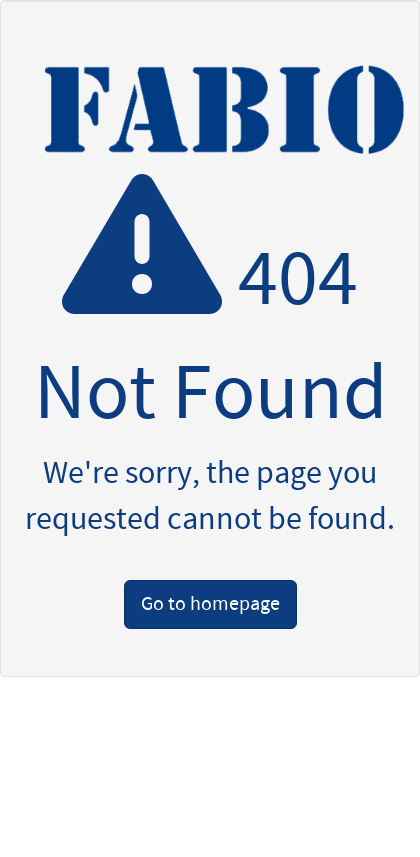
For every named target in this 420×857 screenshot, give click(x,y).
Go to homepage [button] (210, 604)
